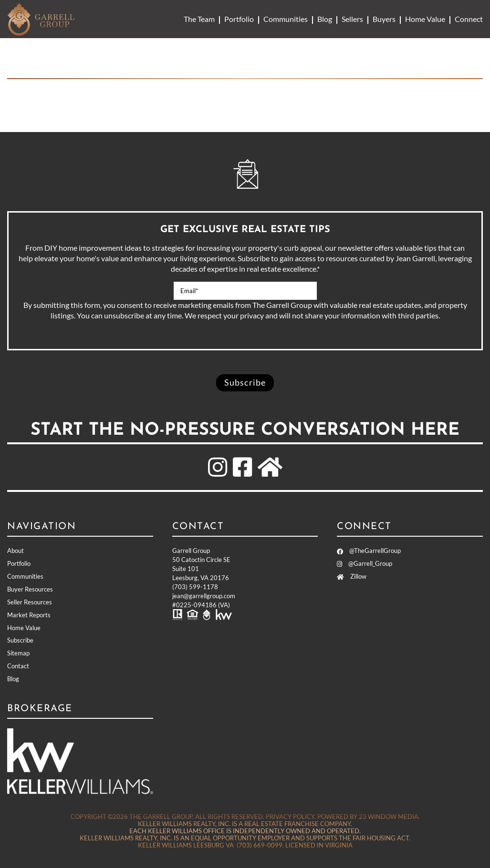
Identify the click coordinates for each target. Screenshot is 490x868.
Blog (325, 19)
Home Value (425, 19)
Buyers (384, 19)
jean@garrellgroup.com (204, 596)
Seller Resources (30, 602)
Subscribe (20, 640)
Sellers (352, 19)
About (16, 551)
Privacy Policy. (291, 817)
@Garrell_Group (365, 563)
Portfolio (239, 19)
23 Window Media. (389, 817)
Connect (469, 19)
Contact (18, 666)
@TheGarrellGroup (369, 551)
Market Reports (29, 615)
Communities (286, 19)
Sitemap (18, 653)
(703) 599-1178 (195, 587)
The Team (199, 19)
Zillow (352, 576)
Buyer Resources (30, 589)
